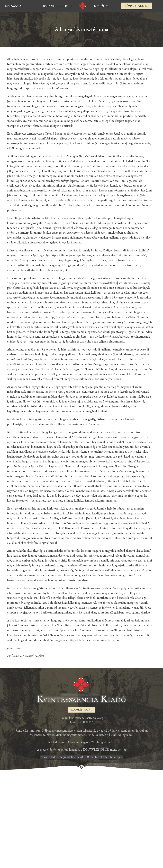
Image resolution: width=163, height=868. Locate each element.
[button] (136, 6)
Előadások (101, 6)
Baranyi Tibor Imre (58, 6)
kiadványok (14, 6)
